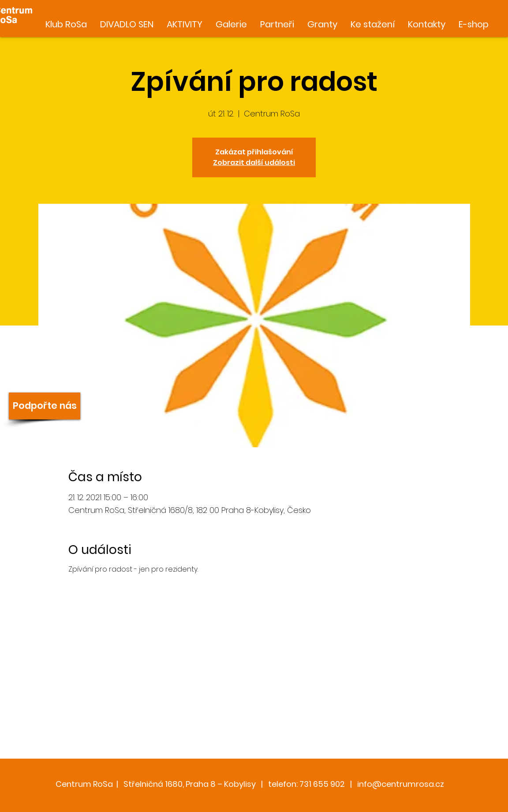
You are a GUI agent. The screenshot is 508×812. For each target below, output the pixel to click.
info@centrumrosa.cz (401, 784)
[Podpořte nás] (45, 406)
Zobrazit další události (254, 163)
